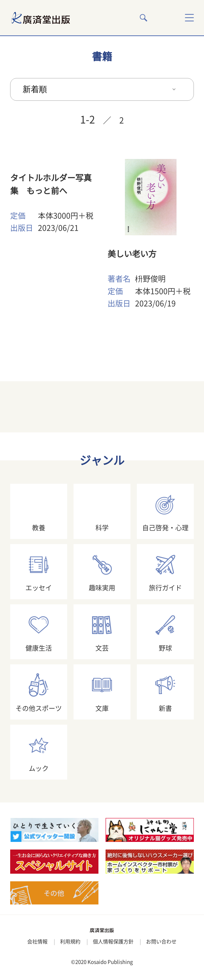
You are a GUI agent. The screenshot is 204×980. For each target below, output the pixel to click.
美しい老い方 (132, 254)
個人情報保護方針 (113, 942)
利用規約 (70, 942)
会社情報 (37, 942)
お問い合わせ (161, 942)
